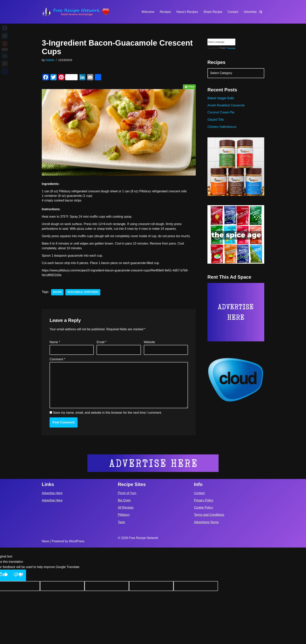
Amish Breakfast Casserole (226, 106)
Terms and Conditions (209, 611)
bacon (57, 293)
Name (55, 343)
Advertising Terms (206, 619)
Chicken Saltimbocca (222, 128)
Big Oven (124, 597)
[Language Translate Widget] (221, 42)
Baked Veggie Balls (221, 99)
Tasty (121, 619)
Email (102, 343)
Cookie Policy (203, 604)
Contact (233, 12)
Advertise (250, 12)
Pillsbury (124, 611)
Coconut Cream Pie (221, 113)
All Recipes (126, 604)
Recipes (165, 12)
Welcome (147, 12)
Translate (227, 48)
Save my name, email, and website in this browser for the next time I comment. (107, 415)
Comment (57, 361)
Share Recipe (212, 12)
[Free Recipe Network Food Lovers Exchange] (76, 12)
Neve (45, 638)
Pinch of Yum (127, 590)
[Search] (261, 12)
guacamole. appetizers (83, 293)
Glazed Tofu (216, 120)
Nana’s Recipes (187, 12)
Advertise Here (52, 590)
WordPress (77, 638)
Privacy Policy (204, 597)
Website (149, 343)
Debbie (50, 60)
